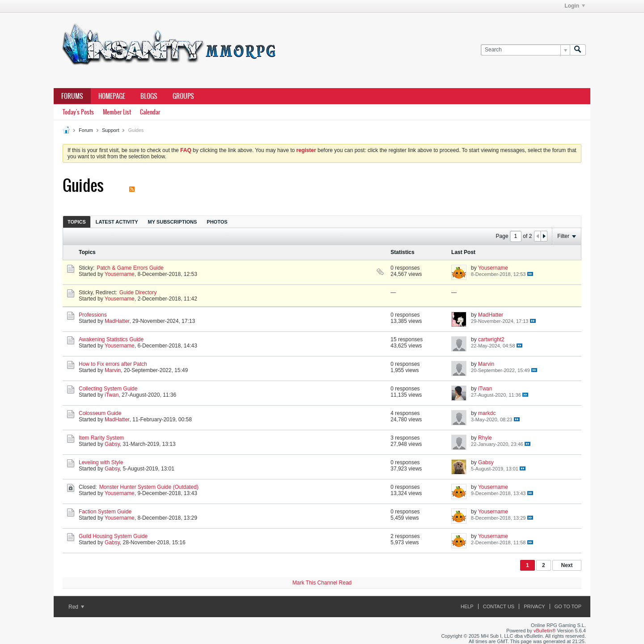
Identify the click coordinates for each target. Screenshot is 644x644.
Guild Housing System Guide (113, 536)
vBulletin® (545, 631)
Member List (117, 112)
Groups (183, 96)
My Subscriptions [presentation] (173, 222)
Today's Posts (78, 112)
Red (76, 607)
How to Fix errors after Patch (113, 364)
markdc (487, 413)
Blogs (149, 96)
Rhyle (485, 438)
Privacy (534, 606)
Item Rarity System (101, 438)
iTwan (112, 395)
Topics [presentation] (77, 222)
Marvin (113, 370)
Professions (93, 315)
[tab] (77, 222)
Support (111, 130)
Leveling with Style (101, 462)
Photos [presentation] (217, 222)
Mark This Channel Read (322, 583)
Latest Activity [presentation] (117, 222)
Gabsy (112, 444)
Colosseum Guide (100, 413)
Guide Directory (138, 292)
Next (567, 565)
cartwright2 (491, 339)
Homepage (112, 96)
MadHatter (117, 321)
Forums (72, 96)
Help (467, 606)
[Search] (525, 50)
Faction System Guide (105, 512)
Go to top (568, 606)
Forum (86, 130)
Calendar (150, 112)
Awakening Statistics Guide (111, 339)
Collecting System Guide (108, 389)
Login (575, 6)
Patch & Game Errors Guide (130, 268)
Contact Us (499, 606)
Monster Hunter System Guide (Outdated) (149, 487)
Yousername (120, 274)
